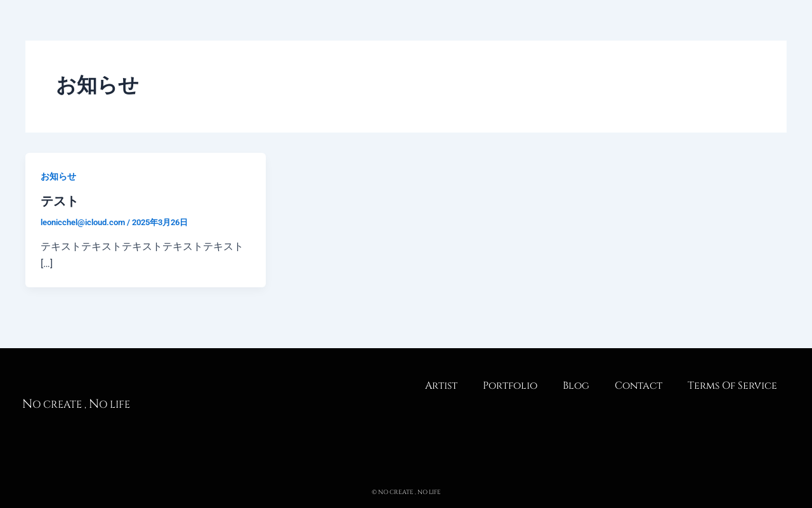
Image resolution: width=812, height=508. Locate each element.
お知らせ (58, 176)
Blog (576, 386)
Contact (638, 386)
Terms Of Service (732, 386)
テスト (60, 201)
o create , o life (76, 405)
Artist (441, 386)
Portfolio (510, 386)
